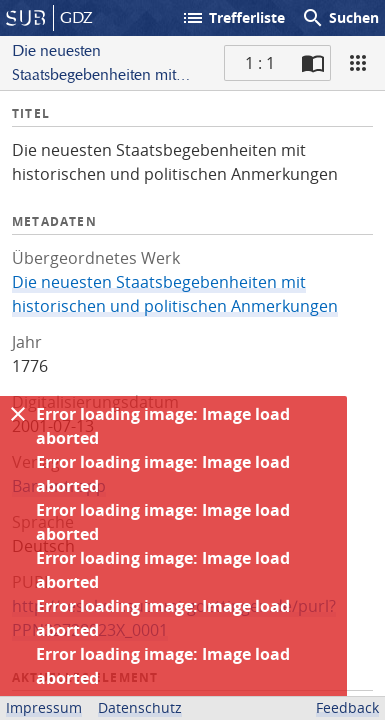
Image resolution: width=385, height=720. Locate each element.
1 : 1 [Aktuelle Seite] (260, 63)
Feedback (347, 707)
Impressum (44, 707)
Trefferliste (233, 18)
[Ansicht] (358, 63)
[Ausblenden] (18, 414)
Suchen (340, 18)
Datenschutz (140, 707)
